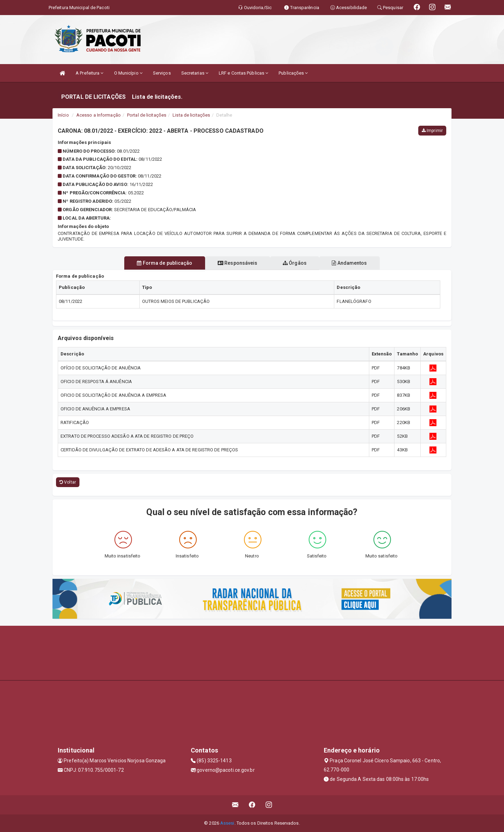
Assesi (227, 823)
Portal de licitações (147, 115)
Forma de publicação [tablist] (159, 263)
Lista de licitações (191, 115)
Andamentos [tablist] (356, 263)
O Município (128, 73)
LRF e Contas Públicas (243, 73)
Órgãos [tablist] (297, 263)
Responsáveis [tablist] (235, 263)
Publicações (293, 73)
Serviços (162, 73)
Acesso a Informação (99, 115)
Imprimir (432, 131)
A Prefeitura (89, 73)
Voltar (68, 482)
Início (63, 115)
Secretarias (195, 73)
